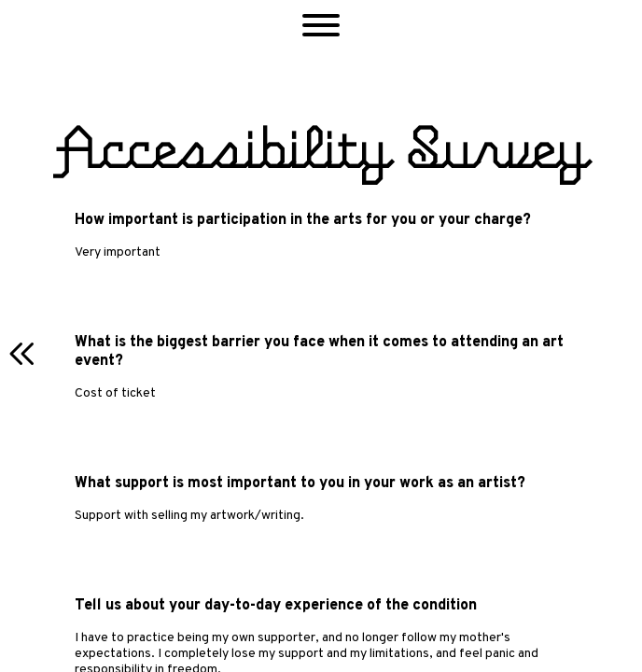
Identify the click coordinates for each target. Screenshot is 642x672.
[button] (321, 28)
